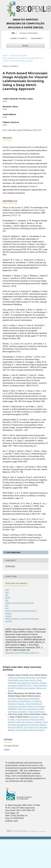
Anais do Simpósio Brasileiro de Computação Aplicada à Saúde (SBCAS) (25, 24)
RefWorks (9, 613)
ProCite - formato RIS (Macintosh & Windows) (21, 611)
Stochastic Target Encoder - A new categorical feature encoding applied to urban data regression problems (26, 720)
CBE (7, 600)
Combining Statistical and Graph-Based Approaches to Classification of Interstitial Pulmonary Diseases (25, 701)
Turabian (8, 616)
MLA (7, 608)
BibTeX (8, 598)
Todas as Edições (28, 33)
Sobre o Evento (19, 38)
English (7, 750)
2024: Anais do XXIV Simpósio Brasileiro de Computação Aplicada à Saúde (23, 59)
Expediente (37, 38)
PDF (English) (13, 552)
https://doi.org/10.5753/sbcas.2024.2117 (24, 130)
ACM (7, 593)
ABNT (7, 590)
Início (5, 56)
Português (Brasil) (11, 746)
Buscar (25, 46)
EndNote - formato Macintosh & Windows (20, 603)
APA (7, 595)
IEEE (7, 606)
